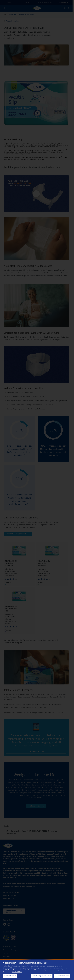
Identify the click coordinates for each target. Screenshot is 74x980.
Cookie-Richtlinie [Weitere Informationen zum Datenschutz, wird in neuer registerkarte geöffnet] (17, 972)
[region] (37, 970)
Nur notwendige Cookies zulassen (42, 976)
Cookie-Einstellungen (10, 976)
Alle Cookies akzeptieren (62, 976)
